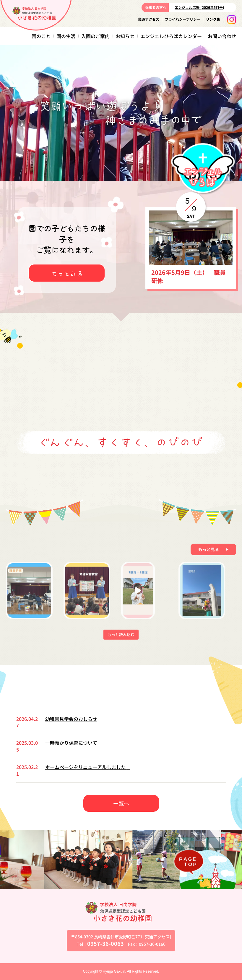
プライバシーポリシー (183, 19)
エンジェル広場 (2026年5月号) (199, 7)
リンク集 (213, 19)
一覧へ (121, 803)
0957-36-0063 (105, 943)
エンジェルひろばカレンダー (171, 36)
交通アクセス (149, 19)
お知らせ (125, 36)
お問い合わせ (222, 36)
